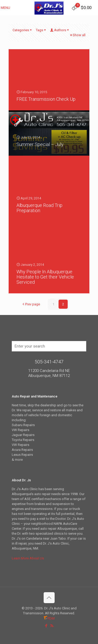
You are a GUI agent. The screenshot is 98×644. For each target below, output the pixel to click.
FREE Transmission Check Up (46, 99)
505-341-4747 (49, 362)
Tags (41, 30)
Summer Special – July (40, 144)
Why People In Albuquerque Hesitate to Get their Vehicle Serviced (45, 277)
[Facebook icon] (46, 626)
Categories (22, 30)
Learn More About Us (28, 558)
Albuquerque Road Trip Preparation (39, 208)
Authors (60, 30)
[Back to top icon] (49, 598)
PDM (49, 618)
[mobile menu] (7, 8)
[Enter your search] (49, 346)
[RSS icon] (52, 626)
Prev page (31, 304)
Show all (77, 35)
